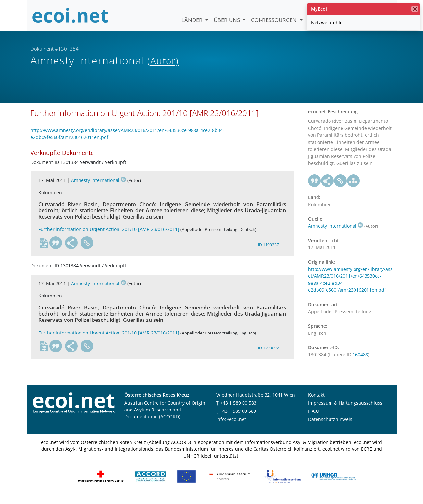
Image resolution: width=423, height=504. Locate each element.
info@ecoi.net (231, 426)
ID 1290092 (268, 355)
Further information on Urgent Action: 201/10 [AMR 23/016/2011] (109, 236)
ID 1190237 (268, 252)
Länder (193, 20)
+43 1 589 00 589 (238, 418)
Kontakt (316, 402)
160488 (360, 362)
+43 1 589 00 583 (238, 410)
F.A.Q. (314, 418)
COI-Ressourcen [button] (274, 20)
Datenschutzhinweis (330, 426)
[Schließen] (415, 9)
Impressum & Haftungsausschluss (345, 410)
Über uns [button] (227, 20)
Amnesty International (99, 187)
